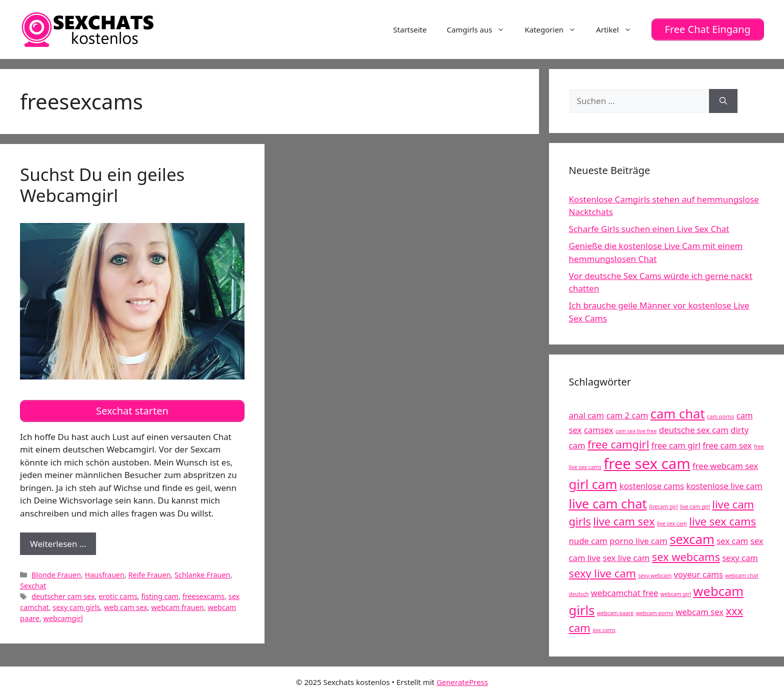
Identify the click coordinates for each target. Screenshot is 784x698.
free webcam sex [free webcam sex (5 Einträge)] (725, 466)
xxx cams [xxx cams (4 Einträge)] (604, 630)
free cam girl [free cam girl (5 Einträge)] (676, 445)
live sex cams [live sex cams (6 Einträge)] (722, 521)
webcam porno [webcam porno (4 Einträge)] (655, 613)
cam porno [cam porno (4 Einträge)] (720, 416)
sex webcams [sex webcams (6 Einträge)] (686, 557)
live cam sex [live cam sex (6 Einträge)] (624, 521)
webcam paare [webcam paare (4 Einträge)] (615, 613)
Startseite (410, 29)
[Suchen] (723, 101)
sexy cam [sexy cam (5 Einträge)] (740, 558)
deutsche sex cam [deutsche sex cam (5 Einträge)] (694, 430)
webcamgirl (63, 618)
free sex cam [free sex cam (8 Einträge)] (647, 463)
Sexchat (33, 586)
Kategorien (555, 29)
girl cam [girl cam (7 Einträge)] (593, 484)
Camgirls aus (480, 29)
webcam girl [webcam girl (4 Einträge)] (676, 594)
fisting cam (160, 596)
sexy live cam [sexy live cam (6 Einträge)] (602, 573)
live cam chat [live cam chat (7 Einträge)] (608, 504)
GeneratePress (462, 682)
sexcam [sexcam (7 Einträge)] (692, 539)
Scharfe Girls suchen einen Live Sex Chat (649, 229)
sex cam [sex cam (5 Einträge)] (732, 541)
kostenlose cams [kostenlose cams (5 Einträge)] (652, 486)
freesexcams (204, 596)
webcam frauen (177, 607)
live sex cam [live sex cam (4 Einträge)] (672, 523)
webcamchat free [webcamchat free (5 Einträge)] (624, 593)
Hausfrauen (105, 575)
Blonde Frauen (56, 575)
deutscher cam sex (63, 596)
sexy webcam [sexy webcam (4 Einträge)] (655, 575)
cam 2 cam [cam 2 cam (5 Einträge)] (627, 415)
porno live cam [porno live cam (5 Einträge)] (638, 541)
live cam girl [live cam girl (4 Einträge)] (695, 506)
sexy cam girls (76, 607)
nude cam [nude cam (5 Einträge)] (588, 541)
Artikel (618, 29)
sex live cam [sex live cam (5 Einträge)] (626, 558)
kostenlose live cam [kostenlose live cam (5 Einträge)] (724, 486)
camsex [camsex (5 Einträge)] (599, 430)
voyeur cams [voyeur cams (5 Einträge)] (698, 574)
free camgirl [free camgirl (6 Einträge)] (618, 444)
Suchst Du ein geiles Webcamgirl (102, 185)
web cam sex (126, 607)
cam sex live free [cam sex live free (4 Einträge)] (636, 431)
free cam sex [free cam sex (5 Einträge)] (727, 445)
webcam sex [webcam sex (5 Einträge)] (699, 612)
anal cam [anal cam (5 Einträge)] (586, 415)
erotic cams (118, 596)
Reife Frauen (150, 575)
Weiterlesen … (63, 546)
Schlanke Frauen (202, 575)
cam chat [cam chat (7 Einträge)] (678, 414)
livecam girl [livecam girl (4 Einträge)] (663, 506)
